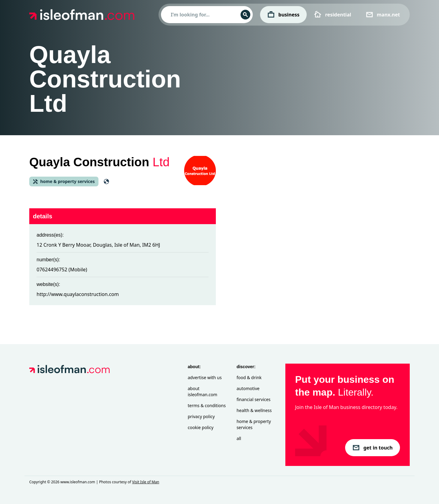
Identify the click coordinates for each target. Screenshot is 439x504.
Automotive (248, 388)
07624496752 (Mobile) (62, 270)
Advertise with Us (205, 377)
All (239, 438)
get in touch (373, 448)
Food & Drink (249, 377)
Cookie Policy (201, 427)
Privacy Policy (201, 416)
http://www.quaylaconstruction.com (78, 294)
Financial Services (253, 399)
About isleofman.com (203, 391)
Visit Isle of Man (146, 482)
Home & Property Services (254, 424)
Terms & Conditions (207, 405)
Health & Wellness (254, 410)
